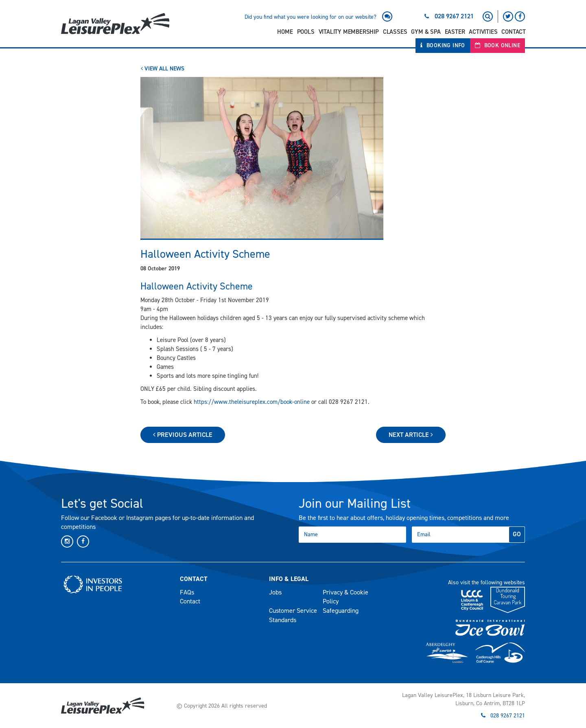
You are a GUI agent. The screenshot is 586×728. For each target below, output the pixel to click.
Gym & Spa (426, 32)
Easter (455, 32)
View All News (163, 69)
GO (517, 534)
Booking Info (443, 45)
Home (285, 32)
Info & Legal (289, 579)
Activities (483, 32)
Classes (395, 32)
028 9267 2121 (454, 16)
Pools (306, 32)
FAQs (187, 592)
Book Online (497, 45)
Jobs (275, 592)
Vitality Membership (349, 32)
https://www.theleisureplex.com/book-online (252, 402)
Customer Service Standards (293, 615)
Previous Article (183, 435)
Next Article (411, 435)
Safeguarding (341, 611)
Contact (514, 32)
